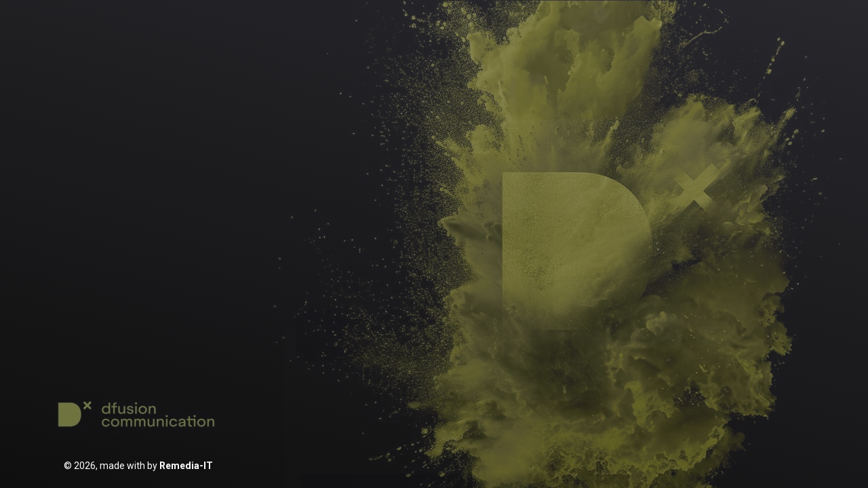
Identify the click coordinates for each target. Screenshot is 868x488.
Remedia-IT (186, 466)
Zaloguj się (434, 318)
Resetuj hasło (479, 354)
